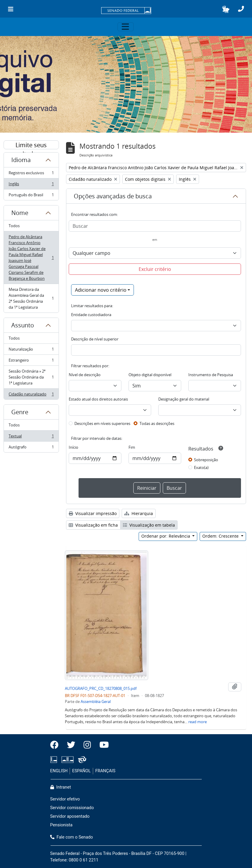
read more (198, 722)
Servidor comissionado (72, 808)
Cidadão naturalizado (31, 395)
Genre (20, 412)
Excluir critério (155, 269)
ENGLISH (59, 771)
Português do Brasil (31, 196)
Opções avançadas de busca (113, 196)
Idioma (21, 160)
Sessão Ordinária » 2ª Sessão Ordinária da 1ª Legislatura (31, 377)
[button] (226, 9)
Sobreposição (206, 460)
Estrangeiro (31, 361)
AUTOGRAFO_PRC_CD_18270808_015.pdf (101, 688)
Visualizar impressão (93, 513)
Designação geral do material (184, 399)
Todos (14, 226)
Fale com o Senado (72, 837)
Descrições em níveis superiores (102, 423)
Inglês (31, 185)
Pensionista (61, 825)
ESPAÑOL (82, 771)
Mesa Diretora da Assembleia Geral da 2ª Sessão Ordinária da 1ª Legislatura (31, 298)
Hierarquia (139, 513)
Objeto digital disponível (150, 375)
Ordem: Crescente (221, 536)
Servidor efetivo (65, 799)
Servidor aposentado (70, 816)
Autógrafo (31, 448)
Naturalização (31, 350)
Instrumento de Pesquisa (211, 375)
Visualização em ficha (93, 525)
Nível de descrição (85, 375)
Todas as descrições (157, 423)
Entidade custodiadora (91, 315)
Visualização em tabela (149, 525)
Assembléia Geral (96, 701)
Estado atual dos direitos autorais (98, 399)
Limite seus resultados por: (31, 145)
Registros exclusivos (31, 174)
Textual (31, 437)
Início (73, 447)
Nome (20, 213)
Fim (132, 447)
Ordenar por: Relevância (166, 536)
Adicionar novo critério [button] (101, 290)
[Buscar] (155, 226)
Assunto (23, 325)
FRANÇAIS (105, 771)
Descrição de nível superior (95, 339)
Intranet (61, 787)
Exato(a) (201, 467)
